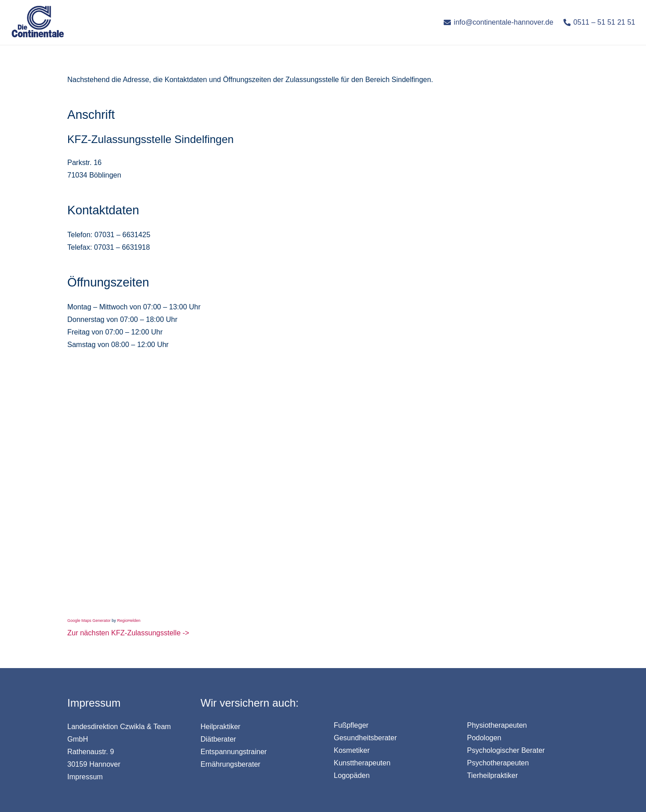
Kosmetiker (352, 750)
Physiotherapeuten (497, 725)
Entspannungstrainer (234, 752)
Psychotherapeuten (498, 763)
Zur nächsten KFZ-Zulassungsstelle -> (128, 633)
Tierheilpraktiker (492, 775)
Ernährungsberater (230, 764)
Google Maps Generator (89, 621)
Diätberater (218, 739)
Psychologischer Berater (506, 750)
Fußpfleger (351, 725)
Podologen (484, 738)
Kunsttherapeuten (362, 763)
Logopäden (352, 775)
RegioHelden (129, 621)
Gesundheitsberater (365, 738)
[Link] (38, 22)
